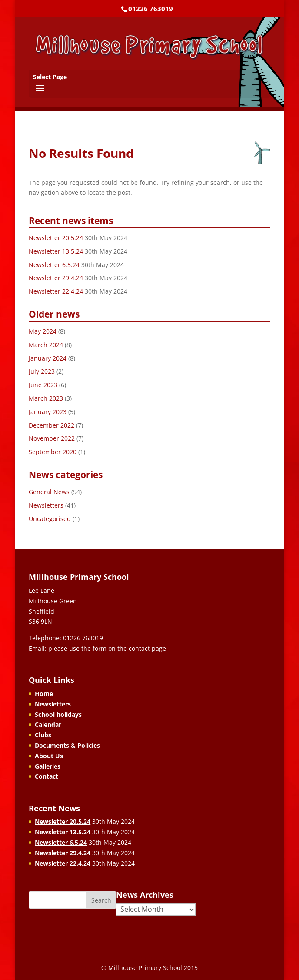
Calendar (48, 724)
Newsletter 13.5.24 (56, 251)
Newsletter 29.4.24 (56, 278)
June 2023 (43, 385)
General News (49, 492)
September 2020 (53, 452)
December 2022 (51, 425)
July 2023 (42, 371)
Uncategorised (50, 519)
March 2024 (46, 345)
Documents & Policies (67, 745)
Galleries (48, 766)
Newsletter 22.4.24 (56, 291)
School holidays (58, 714)
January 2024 (48, 358)
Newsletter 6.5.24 (54, 265)
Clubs (43, 735)
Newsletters (46, 505)
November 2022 (52, 438)
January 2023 (48, 412)
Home (44, 694)
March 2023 (46, 398)
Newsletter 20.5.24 (56, 238)
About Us (49, 756)
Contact (47, 776)
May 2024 (43, 331)
